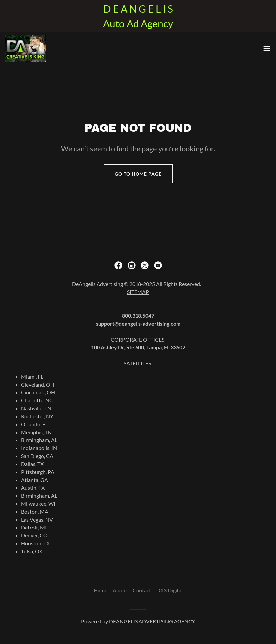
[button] (267, 48)
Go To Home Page (138, 174)
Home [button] (100, 590)
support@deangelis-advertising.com (138, 323)
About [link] (120, 590)
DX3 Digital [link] (170, 590)
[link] (25, 48)
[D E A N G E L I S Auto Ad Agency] (138, 16)
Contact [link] (142, 590)
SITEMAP (138, 292)
